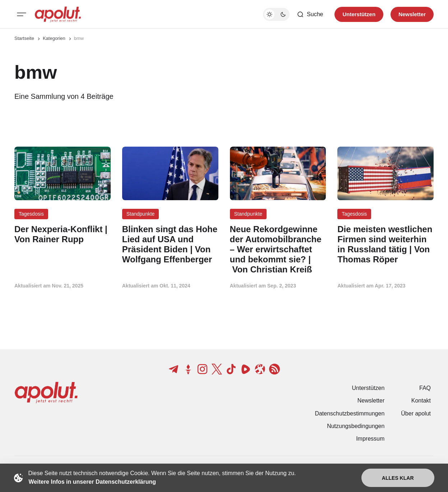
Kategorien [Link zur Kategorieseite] (54, 38)
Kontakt (421, 401)
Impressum (370, 439)
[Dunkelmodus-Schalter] (276, 14)
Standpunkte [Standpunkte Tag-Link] (141, 214)
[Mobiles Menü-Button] (22, 14)
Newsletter (371, 401)
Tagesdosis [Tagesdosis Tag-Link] (31, 214)
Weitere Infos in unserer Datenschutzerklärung (92, 482)
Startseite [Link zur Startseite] (24, 38)
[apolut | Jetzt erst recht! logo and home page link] (58, 14)
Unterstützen (368, 388)
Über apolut (416, 413)
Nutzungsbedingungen (356, 426)
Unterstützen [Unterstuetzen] (359, 14)
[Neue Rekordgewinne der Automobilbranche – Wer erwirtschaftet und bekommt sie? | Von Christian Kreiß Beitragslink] (278, 249)
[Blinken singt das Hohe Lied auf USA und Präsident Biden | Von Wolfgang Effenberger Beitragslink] (170, 244)
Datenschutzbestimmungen (350, 413)
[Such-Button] (310, 14)
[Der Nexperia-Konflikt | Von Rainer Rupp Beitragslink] (63, 234)
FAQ (425, 388)
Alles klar (398, 478)
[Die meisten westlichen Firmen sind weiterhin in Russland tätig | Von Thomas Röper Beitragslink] (385, 244)
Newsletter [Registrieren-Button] (412, 14)
